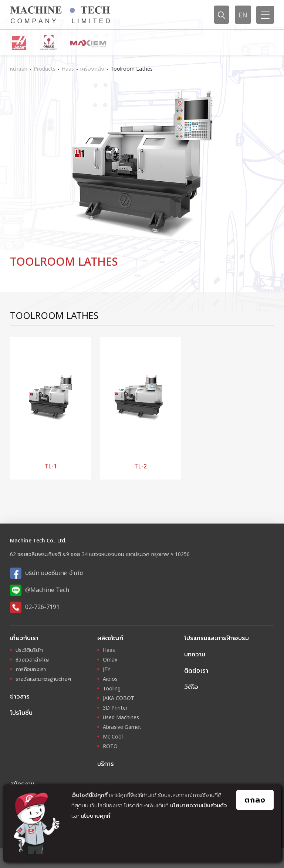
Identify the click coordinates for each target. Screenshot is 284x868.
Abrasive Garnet (122, 727)
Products (45, 69)
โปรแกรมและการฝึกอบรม (217, 638)
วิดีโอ (191, 687)
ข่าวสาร (20, 696)
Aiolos (110, 679)
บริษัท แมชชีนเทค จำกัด (54, 573)
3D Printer (115, 708)
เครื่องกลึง (92, 69)
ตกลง (255, 800)
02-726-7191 (42, 607)
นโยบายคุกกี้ (95, 816)
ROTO (110, 746)
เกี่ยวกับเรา (24, 638)
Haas (68, 69)
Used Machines (121, 717)
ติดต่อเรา (196, 670)
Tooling (112, 688)
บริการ (106, 764)
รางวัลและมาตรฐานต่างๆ (43, 679)
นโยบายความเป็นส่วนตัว (198, 805)
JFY (106, 669)
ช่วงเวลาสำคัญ (32, 660)
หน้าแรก (19, 69)
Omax (110, 660)
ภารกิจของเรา (31, 669)
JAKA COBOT (119, 698)
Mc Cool (113, 736)
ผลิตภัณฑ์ (110, 638)
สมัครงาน (22, 784)
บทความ (195, 654)
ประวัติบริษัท (29, 650)
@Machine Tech (47, 590)
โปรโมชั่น (21, 713)
